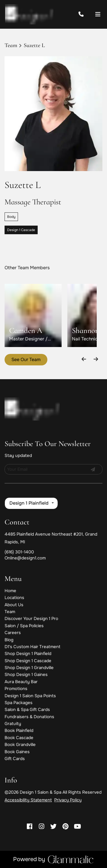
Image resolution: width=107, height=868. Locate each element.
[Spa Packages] (19, 703)
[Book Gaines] (17, 752)
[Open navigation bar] (98, 14)
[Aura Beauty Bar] (21, 682)
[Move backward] (84, 359)
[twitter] (54, 827)
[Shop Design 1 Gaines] (26, 675)
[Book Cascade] (19, 738)
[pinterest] (65, 827)
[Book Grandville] (20, 745)
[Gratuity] (13, 724)
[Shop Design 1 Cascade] (28, 661)
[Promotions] (16, 689)
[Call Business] (86, 14)
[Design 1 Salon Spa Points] (30, 696)
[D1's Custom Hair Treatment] (33, 647)
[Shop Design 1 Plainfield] (28, 654)
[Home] (10, 591)
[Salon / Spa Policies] (24, 626)
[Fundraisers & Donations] (29, 717)
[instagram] (42, 827)
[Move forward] (96, 359)
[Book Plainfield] (19, 731)
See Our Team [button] (26, 360)
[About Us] (14, 605)
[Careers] (13, 633)
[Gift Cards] (15, 759)
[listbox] (31, 503)
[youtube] (77, 827)
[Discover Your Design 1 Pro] (31, 619)
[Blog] (9, 640)
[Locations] (14, 598)
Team (11, 45)
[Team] (10, 612)
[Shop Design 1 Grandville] (29, 668)
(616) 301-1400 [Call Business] (19, 552)
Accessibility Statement (28, 800)
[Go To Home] (29, 14)
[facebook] (30, 827)
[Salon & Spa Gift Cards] (27, 710)
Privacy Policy (68, 800)
